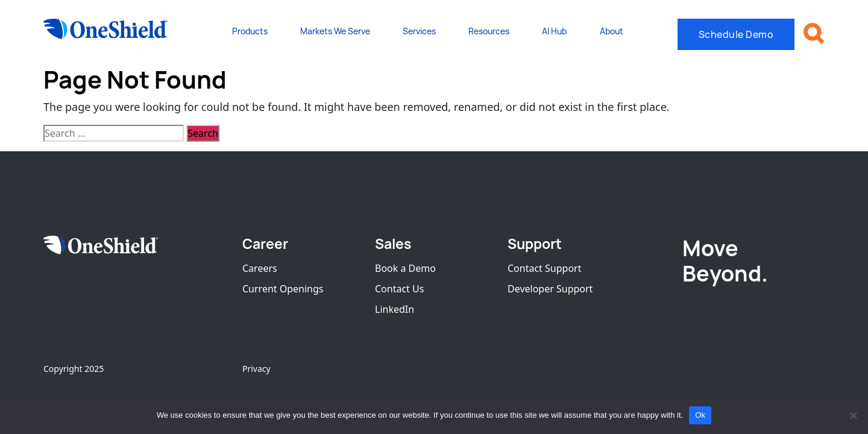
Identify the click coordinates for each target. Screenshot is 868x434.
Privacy (256, 369)
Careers (260, 268)
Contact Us (399, 289)
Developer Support (550, 289)
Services (419, 31)
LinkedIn (395, 309)
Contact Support (544, 268)
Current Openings (283, 289)
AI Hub (554, 31)
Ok (700, 415)
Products (250, 31)
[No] (853, 415)
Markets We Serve (335, 31)
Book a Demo (405, 268)
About (612, 31)
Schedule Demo (736, 34)
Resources (489, 31)
